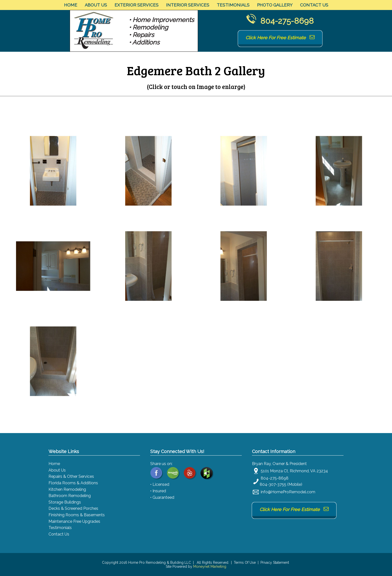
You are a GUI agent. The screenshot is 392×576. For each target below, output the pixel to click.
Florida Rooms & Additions (73, 483)
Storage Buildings (65, 502)
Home (71, 5)
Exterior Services (136, 5)
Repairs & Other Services (71, 476)
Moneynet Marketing (210, 567)
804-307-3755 (273, 484)
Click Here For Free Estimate (280, 38)
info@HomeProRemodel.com (288, 492)
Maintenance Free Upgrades (74, 521)
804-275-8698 (287, 21)
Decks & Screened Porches (73, 508)
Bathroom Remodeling (70, 496)
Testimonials (233, 5)
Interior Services (188, 5)
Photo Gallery (275, 5)
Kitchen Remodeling (67, 489)
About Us (96, 5)
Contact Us (314, 5)
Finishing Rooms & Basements (77, 515)
